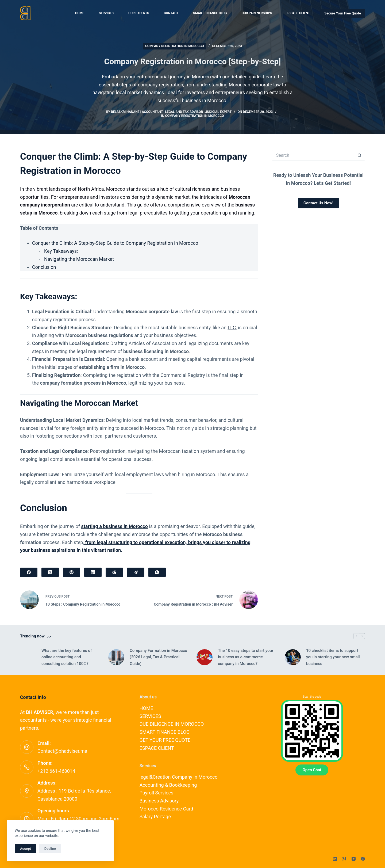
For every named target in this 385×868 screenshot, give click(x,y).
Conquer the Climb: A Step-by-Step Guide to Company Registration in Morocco (115, 243)
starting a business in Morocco (114, 526)
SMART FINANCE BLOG (210, 13)
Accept (26, 849)
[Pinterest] (72, 572)
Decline (50, 849)
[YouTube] (354, 859)
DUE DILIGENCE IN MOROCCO (172, 724)
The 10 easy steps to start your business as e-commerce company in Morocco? (246, 657)
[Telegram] (136, 572)
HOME (80, 13)
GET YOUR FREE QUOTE (165, 740)
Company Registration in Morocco (175, 46)
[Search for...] (313, 155)
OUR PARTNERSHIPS (257, 13)
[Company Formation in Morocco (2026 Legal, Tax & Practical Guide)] (116, 657)
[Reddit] (114, 572)
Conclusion (44, 267)
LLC (232, 328)
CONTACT (171, 13)
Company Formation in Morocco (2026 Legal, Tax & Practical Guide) (158, 657)
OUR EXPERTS (139, 13)
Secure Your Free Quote (343, 13)
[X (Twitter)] (50, 572)
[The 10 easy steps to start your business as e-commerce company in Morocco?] (205, 657)
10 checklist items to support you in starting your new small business (333, 657)
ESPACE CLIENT (298, 13)
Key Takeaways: (61, 251)
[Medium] (344, 859)
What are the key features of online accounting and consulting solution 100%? (67, 657)
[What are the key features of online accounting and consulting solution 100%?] (28, 657)
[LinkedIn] (93, 572)
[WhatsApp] (157, 572)
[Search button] (360, 155)
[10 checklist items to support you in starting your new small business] (293, 657)
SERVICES (106, 13)
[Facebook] (29, 572)
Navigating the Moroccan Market (79, 259)
